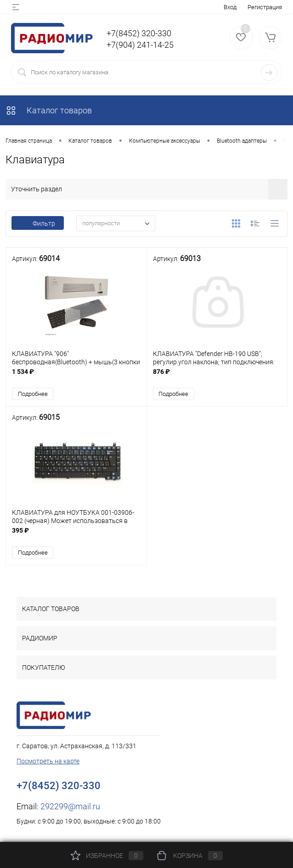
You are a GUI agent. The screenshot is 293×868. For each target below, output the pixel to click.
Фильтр (38, 223)
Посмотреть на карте (48, 761)
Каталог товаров (49, 110)
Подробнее (33, 394)
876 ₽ (217, 376)
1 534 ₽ (76, 376)
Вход (230, 7)
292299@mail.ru (70, 806)
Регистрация (265, 7)
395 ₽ (76, 535)
